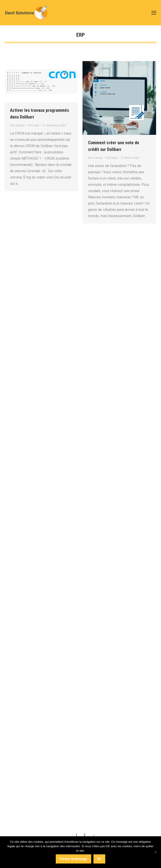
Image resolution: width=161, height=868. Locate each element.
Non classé (17, 125)
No (99, 859)
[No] (155, 852)
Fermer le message (73, 859)
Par (33, 125)
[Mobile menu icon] (154, 13)
